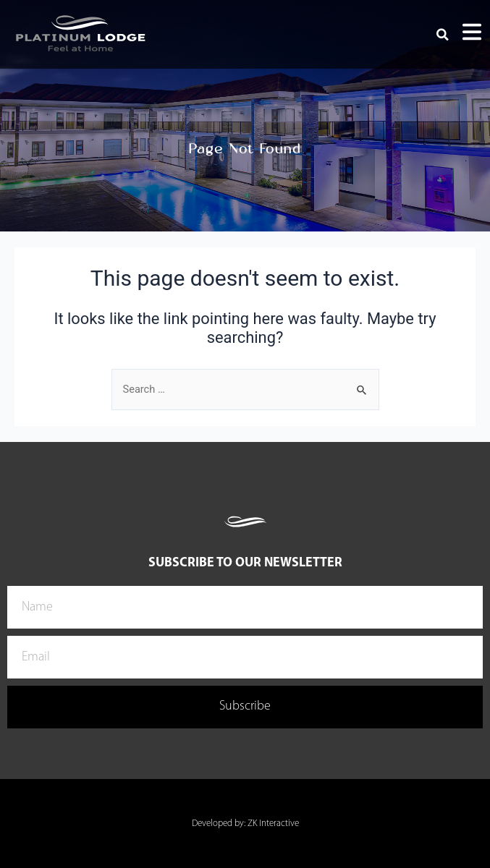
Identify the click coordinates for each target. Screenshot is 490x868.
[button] (443, 35)
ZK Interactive (273, 824)
